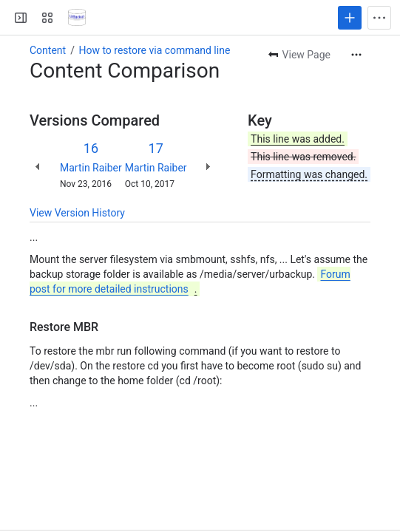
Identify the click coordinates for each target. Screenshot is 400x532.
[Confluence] (77, 18)
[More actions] (356, 55)
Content (48, 50)
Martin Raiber (91, 168)
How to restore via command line (154, 50)
